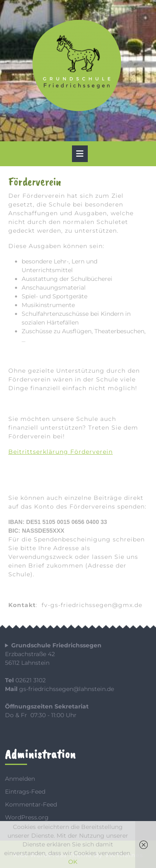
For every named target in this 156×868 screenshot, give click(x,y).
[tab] (80, 154)
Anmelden (20, 779)
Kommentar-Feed (31, 804)
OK (73, 862)
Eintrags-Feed (25, 792)
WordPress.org (27, 817)
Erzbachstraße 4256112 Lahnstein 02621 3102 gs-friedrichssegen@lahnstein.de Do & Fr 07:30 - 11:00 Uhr (59, 680)
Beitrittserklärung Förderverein (61, 452)
